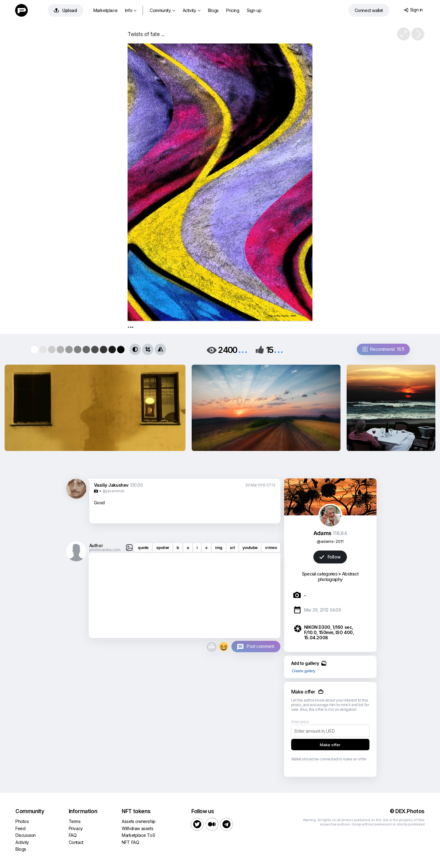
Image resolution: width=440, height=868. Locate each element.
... (243, 349)
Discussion (26, 835)
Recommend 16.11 (383, 349)
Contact (76, 842)
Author (96, 545)
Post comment (260, 646)
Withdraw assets (137, 828)
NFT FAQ (130, 842)
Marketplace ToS (138, 835)
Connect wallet (369, 10)
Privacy (76, 828)
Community (162, 10)
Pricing (233, 10)
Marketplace (106, 10)
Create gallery (304, 671)
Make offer (330, 745)
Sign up (254, 10)
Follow (330, 557)
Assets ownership (139, 821)
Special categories (320, 574)
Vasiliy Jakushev (111, 485)
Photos (22, 821)
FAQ (73, 835)
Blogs (213, 10)
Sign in (413, 10)
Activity (191, 10)
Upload (65, 10)
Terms (75, 821)
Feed (20, 828)
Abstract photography (338, 577)
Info (131, 10)
